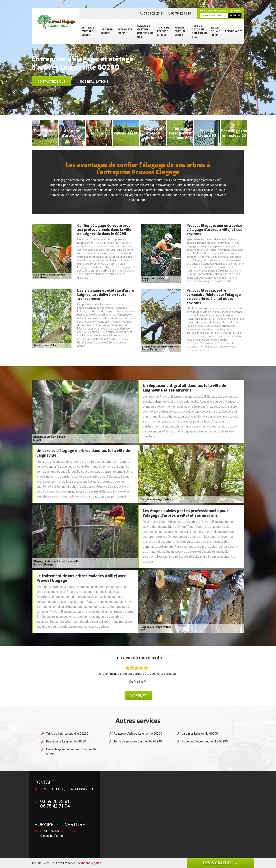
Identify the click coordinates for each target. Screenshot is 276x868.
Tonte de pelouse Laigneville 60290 (138, 741)
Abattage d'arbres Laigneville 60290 (138, 734)
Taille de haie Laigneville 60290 (67, 734)
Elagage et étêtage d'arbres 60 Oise (145, 31)
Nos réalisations (94, 82)
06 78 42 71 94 (179, 13)
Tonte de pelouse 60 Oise (163, 31)
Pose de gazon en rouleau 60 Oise (199, 31)
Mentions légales (90, 863)
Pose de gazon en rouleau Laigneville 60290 (71, 752)
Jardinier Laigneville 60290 (200, 734)
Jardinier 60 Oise (107, 32)
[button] (134, 111)
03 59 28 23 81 (152, 13)
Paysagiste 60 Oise (125, 32)
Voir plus (138, 695)
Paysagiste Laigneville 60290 (66, 741)
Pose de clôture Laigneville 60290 (205, 741)
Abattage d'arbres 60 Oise (88, 31)
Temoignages (234, 31)
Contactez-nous (51, 82)
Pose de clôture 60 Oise (180, 31)
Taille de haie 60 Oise (215, 31)
